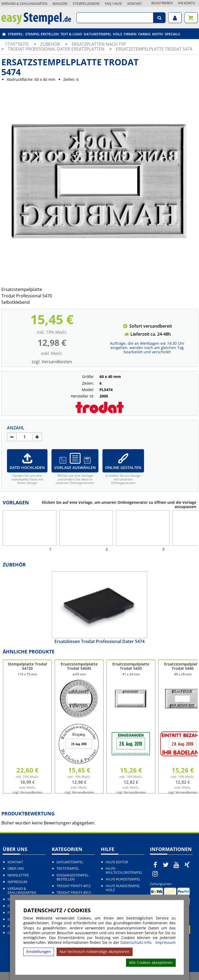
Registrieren (162, 3)
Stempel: (16, 34)
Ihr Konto (187, 3)
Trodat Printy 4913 (74, 893)
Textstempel (68, 869)
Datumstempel (97, 34)
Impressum (165, 943)
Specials (172, 34)
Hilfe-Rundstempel (123, 879)
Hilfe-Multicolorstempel (124, 871)
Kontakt (135, 4)
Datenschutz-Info (136, 942)
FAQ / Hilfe (113, 4)
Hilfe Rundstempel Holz (123, 888)
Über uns (16, 869)
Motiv (158, 34)
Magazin (60, 4)
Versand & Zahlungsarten (24, 4)
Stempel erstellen (42, 34)
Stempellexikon (86, 4)
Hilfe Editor (117, 862)
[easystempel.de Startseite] (36, 23)
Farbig (144, 34)
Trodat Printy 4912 (74, 886)
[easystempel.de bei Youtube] (176, 865)
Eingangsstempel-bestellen (73, 877)
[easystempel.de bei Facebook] (155, 865)
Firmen (130, 34)
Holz (117, 34)
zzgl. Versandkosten (52, 362)
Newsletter (18, 875)
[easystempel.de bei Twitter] (166, 865)
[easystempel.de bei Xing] (187, 865)
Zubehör (10, 45)
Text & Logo (71, 34)
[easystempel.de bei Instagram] (155, 873)
